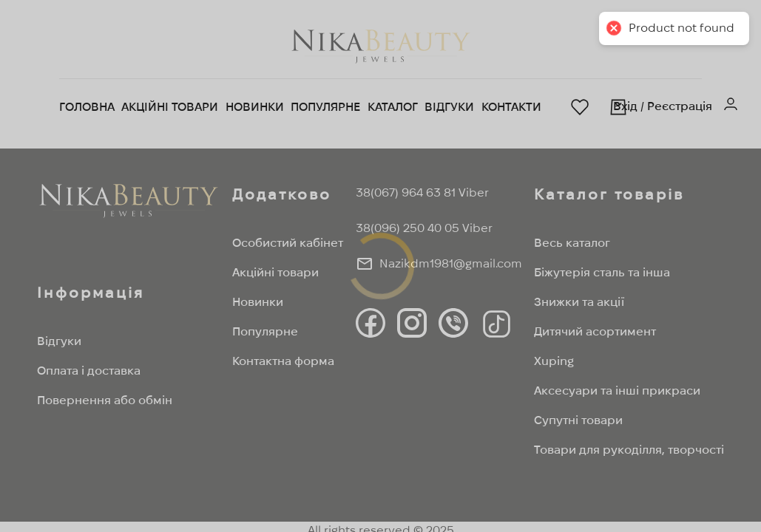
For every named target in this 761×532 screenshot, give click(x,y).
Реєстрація (680, 106)
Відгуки (449, 107)
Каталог (393, 107)
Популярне (325, 107)
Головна (87, 107)
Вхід (625, 106)
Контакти (511, 107)
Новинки (255, 107)
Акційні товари (170, 107)
